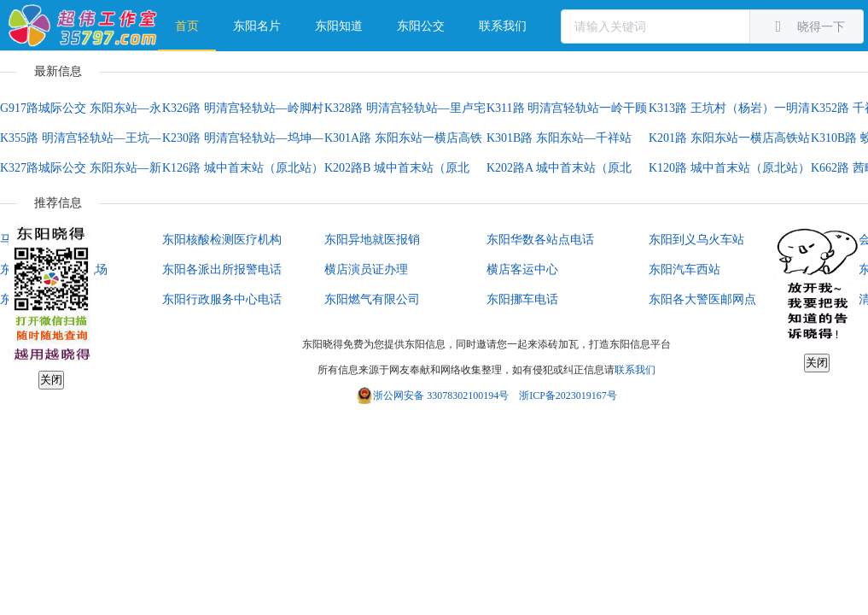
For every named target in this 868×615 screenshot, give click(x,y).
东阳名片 (257, 26)
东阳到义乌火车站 (696, 240)
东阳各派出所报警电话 (222, 269)
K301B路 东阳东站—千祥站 (559, 138)
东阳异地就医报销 (372, 240)
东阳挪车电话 (522, 299)
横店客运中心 (522, 269)
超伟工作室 (83, 26)
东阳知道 (339, 26)
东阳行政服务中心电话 (222, 299)
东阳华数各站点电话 (540, 240)
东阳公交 (421, 26)
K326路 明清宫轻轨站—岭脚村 (243, 108)
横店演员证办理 (366, 269)
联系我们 (503, 26)
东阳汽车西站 (684, 269)
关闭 (51, 380)
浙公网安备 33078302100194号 (441, 395)
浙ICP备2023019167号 (568, 395)
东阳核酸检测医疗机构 (222, 240)
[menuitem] (187, 26)
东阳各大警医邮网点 (702, 299)
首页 (187, 26)
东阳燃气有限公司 (372, 299)
